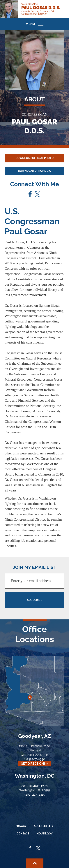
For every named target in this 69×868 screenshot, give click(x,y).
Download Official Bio (35, 171)
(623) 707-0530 (34, 759)
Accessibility (44, 826)
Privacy (21, 826)
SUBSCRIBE (35, 600)
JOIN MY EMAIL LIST (35, 567)
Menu (36, 25)
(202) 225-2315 (35, 795)
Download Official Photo (35, 158)
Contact (23, 834)
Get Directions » (35, 764)
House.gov (45, 834)
